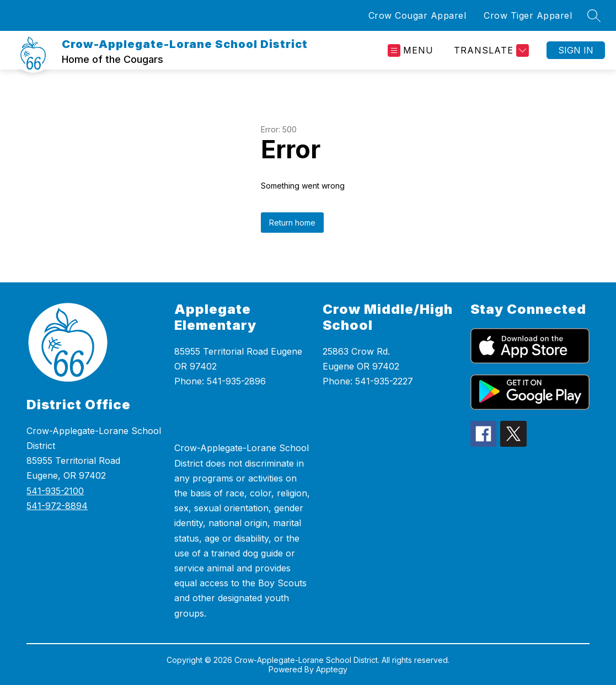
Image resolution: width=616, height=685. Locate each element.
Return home (292, 223)
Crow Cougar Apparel (417, 15)
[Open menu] (411, 50)
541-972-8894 (57, 506)
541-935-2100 (55, 491)
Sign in (576, 50)
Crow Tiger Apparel (528, 15)
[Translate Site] (490, 50)
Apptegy (332, 669)
